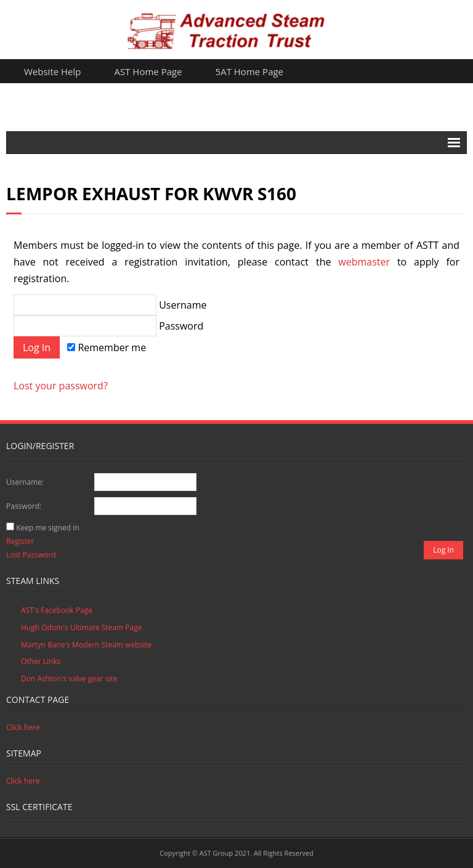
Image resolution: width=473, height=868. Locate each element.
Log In (443, 550)
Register (20, 541)
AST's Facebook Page (57, 610)
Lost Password (31, 555)
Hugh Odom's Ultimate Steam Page (81, 627)
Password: (24, 506)
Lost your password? (61, 386)
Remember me (107, 347)
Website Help (53, 71)
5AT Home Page (249, 71)
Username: (25, 482)
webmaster (364, 262)
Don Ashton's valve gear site (69, 679)
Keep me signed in (47, 528)
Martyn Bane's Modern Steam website (86, 645)
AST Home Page (148, 71)
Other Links (41, 661)
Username (110, 305)
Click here (23, 727)
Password (108, 326)
